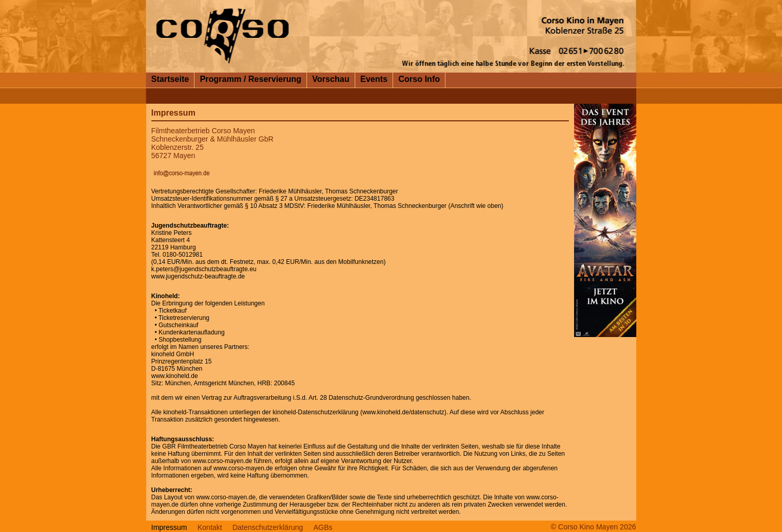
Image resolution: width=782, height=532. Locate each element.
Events (374, 79)
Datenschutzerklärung (268, 527)
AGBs (323, 527)
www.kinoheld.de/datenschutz (403, 412)
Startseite (170, 79)
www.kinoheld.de (175, 376)
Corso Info (419, 79)
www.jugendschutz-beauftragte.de (198, 276)
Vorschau (331, 79)
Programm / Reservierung (250, 79)
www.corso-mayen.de (223, 461)
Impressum (169, 527)
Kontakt (210, 527)
